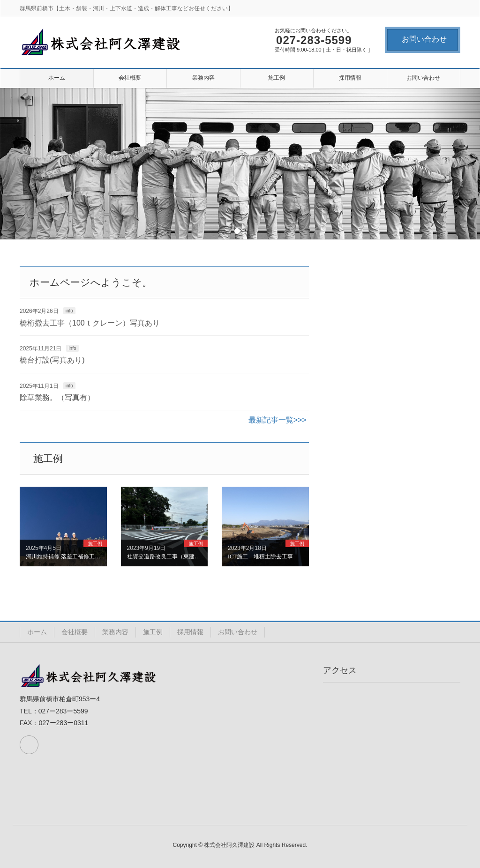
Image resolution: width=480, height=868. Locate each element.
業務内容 (115, 632)
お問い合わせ (424, 39)
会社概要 (75, 632)
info (69, 311)
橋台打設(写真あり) (52, 360)
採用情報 (190, 632)
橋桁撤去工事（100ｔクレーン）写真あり (90, 323)
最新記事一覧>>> (277, 420)
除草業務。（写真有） (57, 397)
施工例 (153, 632)
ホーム (37, 632)
